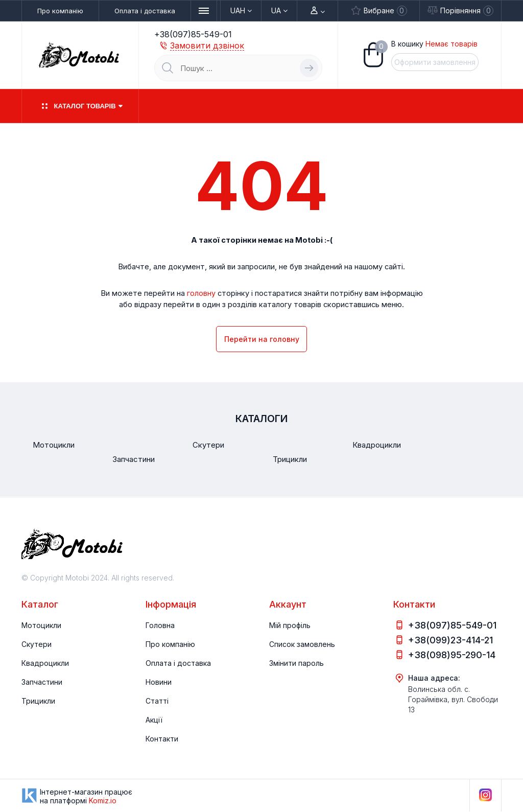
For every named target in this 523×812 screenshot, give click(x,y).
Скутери (37, 644)
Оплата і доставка (145, 11)
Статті (157, 701)
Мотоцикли (41, 625)
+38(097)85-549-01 (193, 34)
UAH (241, 11)
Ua (279, 11)
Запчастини (42, 682)
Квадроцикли (45, 663)
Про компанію (60, 11)
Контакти (162, 739)
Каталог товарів (80, 106)
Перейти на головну (262, 339)
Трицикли (38, 701)
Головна (160, 625)
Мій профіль (290, 625)
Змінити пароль (296, 663)
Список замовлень (302, 644)
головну (201, 293)
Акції (154, 720)
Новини (159, 682)
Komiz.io (103, 801)
